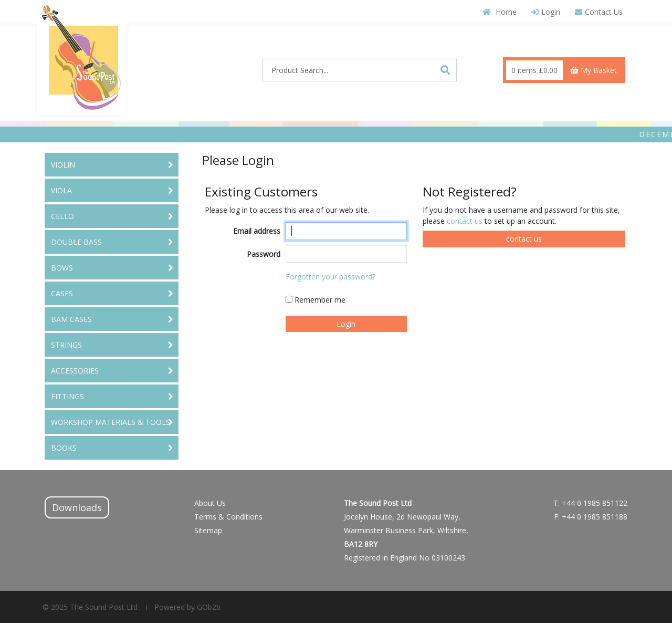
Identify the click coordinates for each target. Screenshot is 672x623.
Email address (257, 231)
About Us (210, 503)
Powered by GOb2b (186, 607)
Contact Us (599, 12)
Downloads (77, 507)
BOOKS (64, 448)
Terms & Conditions (228, 517)
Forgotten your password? (330, 277)
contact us (466, 221)
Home (500, 12)
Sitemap (208, 530)
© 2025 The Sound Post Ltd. (91, 607)
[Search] (445, 70)
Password (264, 254)
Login (546, 12)
